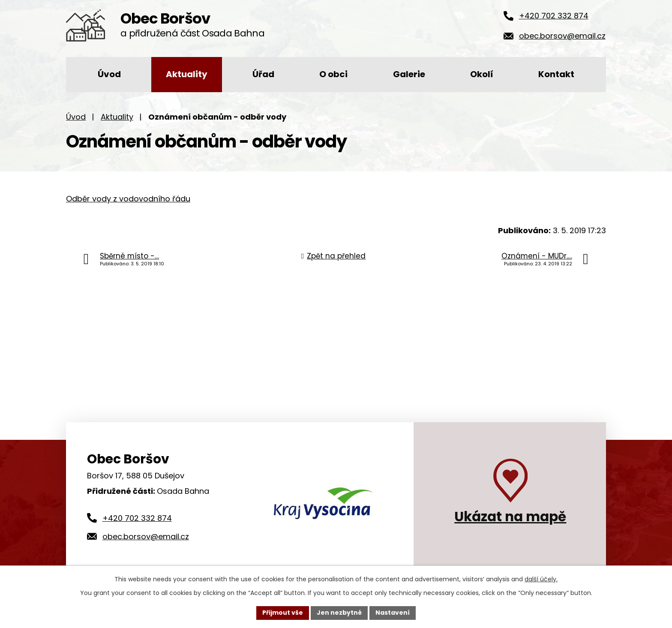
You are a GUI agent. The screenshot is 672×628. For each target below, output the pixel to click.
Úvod (109, 74)
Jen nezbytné (339, 613)
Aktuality (187, 74)
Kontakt (556, 74)
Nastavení (393, 613)
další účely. (541, 579)
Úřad (263, 74)
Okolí (482, 74)
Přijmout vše (283, 613)
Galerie (409, 74)
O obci (333, 74)
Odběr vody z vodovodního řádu (128, 199)
